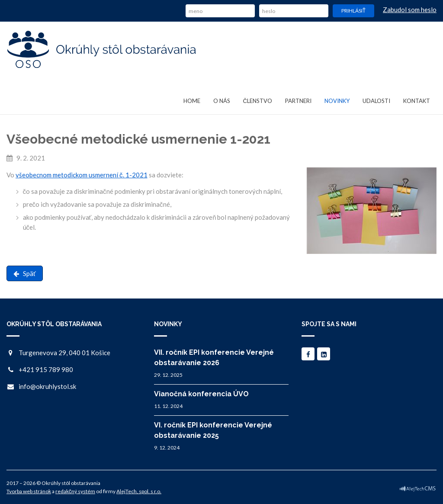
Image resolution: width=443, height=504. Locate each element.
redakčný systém (75, 491)
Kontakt (417, 101)
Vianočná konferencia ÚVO (201, 394)
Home (192, 101)
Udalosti (376, 101)
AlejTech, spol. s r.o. (139, 491)
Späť (25, 273)
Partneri (298, 101)
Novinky (337, 101)
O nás (222, 101)
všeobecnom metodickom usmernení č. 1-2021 (82, 175)
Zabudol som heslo (410, 10)
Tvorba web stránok (29, 491)
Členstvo (258, 101)
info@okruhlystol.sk (47, 386)
